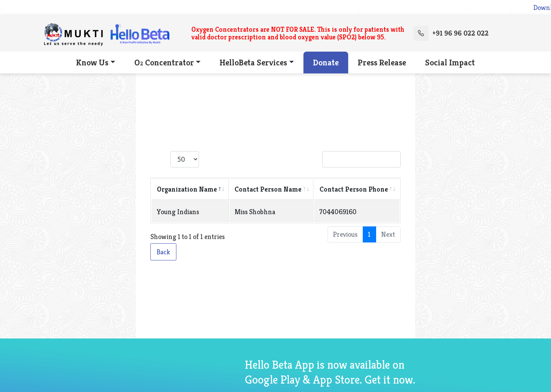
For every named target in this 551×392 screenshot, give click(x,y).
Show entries (187, 159)
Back (163, 252)
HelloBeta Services (253, 63)
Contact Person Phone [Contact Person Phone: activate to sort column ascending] (354, 189)
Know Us (92, 63)
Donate (326, 63)
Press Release (382, 63)
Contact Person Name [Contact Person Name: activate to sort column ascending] (268, 189)
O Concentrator (164, 63)
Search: (350, 159)
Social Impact (450, 63)
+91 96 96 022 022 (451, 33)
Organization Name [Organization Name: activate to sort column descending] (187, 189)
